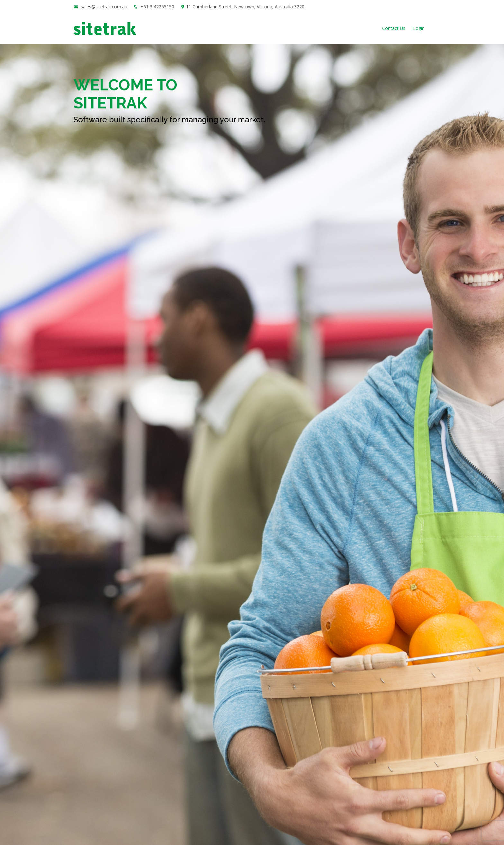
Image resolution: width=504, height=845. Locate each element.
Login (419, 28)
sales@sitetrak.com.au (104, 7)
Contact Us (394, 28)
